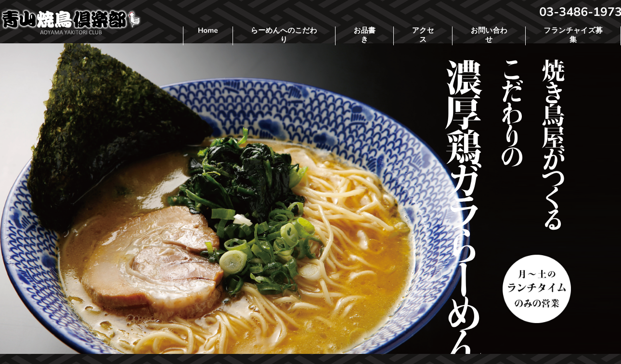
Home (208, 31)
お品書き (364, 36)
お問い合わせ (489, 36)
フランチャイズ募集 (573, 36)
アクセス (423, 36)
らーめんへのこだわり (284, 36)
